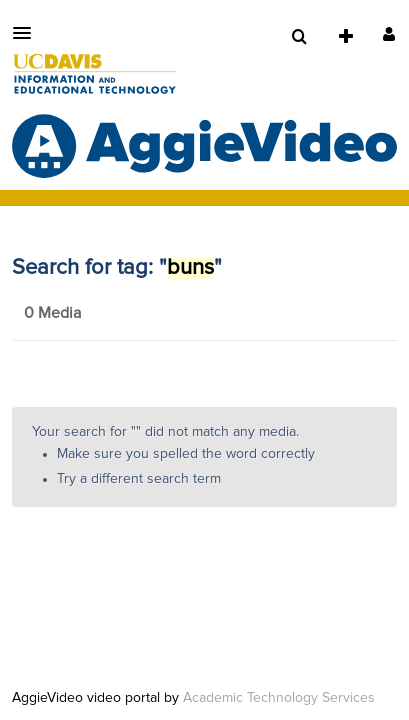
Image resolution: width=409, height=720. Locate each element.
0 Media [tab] (52, 313)
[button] (28, 33)
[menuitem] (299, 37)
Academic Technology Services (279, 698)
